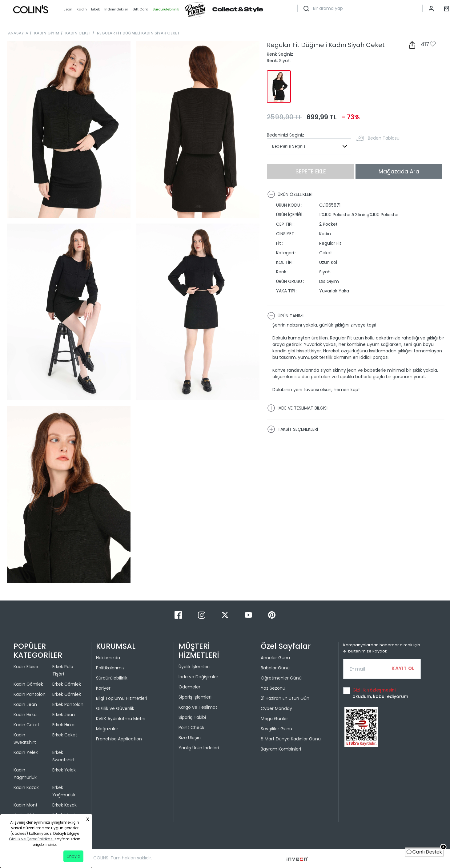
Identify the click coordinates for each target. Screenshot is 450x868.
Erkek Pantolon (68, 704)
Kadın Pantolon (30, 694)
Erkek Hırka (63, 725)
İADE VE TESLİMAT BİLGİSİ (297, 408)
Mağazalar (107, 729)
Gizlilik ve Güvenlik (115, 708)
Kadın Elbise (26, 667)
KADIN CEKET (78, 33)
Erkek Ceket (65, 735)
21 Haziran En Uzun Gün (285, 698)
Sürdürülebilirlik (112, 678)
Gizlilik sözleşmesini (374, 690)
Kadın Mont (26, 805)
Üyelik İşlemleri (194, 667)
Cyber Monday (276, 708)
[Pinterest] (272, 615)
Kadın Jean (25, 704)
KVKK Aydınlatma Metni (121, 719)
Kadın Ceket (26, 725)
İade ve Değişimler (198, 677)
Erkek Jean (64, 715)
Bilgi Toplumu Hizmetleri (122, 698)
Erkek (96, 9)
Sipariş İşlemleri (195, 697)
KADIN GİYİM (47, 33)
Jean (68, 9)
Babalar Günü (275, 668)
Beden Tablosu (384, 138)
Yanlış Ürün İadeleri (199, 748)
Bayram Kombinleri (281, 749)
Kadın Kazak (26, 787)
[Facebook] (179, 615)
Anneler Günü (275, 658)
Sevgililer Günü (276, 729)
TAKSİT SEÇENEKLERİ (293, 429)
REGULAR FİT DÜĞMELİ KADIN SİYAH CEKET (138, 33)
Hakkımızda (108, 658)
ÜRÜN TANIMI (285, 316)
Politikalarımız (110, 668)
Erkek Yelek (64, 770)
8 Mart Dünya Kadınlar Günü (291, 739)
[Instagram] (202, 615)
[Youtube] (249, 615)
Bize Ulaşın (190, 738)
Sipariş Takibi (192, 717)
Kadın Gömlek (28, 684)
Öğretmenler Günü (281, 678)
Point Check (191, 727)
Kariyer (103, 688)
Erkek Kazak (64, 805)
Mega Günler (274, 719)
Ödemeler (189, 687)
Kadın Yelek (26, 752)
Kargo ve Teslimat (198, 707)
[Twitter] (226, 615)
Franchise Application (119, 739)
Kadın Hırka (25, 715)
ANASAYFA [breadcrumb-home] (18, 33)
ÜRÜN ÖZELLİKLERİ (290, 194)
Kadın (82, 9)
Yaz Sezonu (273, 688)
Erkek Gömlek (67, 684)
